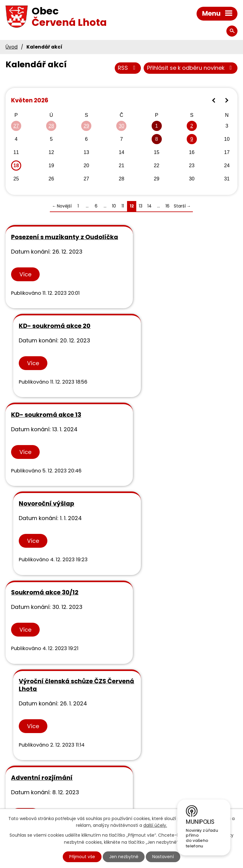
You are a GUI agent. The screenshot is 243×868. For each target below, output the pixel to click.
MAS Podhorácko (142, 797)
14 (149, 206)
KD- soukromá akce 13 (46, 333)
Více (25, 282)
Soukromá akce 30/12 (45, 422)
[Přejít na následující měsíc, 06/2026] (227, 101)
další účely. (155, 825)
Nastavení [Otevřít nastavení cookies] (164, 857)
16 (167, 206)
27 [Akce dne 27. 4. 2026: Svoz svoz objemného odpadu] (16, 126)
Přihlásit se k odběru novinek (191, 68)
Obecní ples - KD (37, 615)
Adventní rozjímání (42, 519)
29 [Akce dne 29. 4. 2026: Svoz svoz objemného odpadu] (86, 126)
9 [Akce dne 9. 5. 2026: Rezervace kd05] (192, 139)
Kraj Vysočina (137, 805)
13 (141, 206)
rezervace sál (153, 615)
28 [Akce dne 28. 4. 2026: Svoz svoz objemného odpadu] (51, 126)
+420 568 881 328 (54, 777)
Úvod (12, 47)
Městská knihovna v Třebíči (156, 788)
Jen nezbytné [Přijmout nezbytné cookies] (124, 857)
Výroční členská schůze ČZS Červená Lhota (175, 426)
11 (123, 206)
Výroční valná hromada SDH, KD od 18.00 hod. (177, 523)
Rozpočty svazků (142, 779)
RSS (128, 68)
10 (114, 206)
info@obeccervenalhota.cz (67, 785)
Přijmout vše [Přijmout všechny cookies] (82, 857)
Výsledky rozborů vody (150, 761)
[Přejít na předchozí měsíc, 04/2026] (214, 101)
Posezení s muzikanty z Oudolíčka (48, 241)
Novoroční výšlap (159, 333)
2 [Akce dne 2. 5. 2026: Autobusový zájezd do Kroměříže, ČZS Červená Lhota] (192, 126)
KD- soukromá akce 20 (167, 237)
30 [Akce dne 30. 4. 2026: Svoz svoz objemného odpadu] (121, 126)
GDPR (126, 770)
